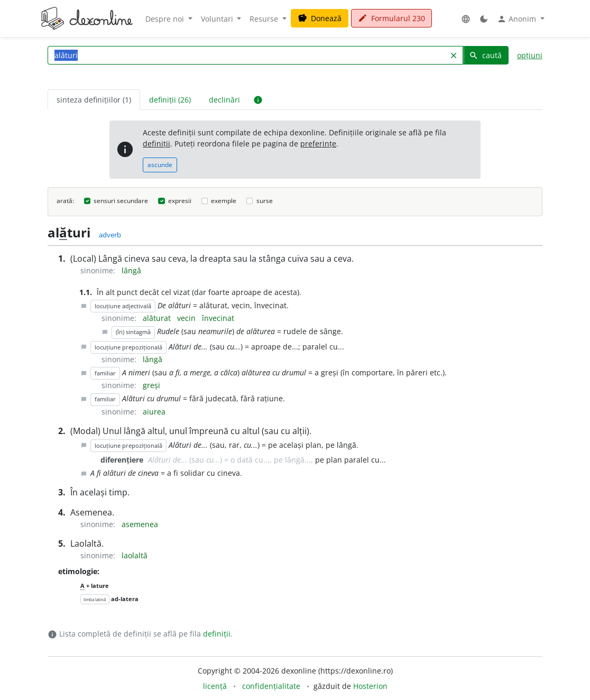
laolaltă (135, 555)
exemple (224, 201)
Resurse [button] (265, 19)
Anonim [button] (518, 19)
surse (265, 201)
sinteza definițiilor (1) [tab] (94, 100)
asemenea (140, 524)
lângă (131, 270)
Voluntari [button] (218, 19)
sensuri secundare (121, 201)
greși (151, 385)
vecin (187, 318)
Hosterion (370, 686)
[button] (466, 19)
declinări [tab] (224, 100)
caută (485, 55)
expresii (180, 201)
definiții (156, 144)
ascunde (160, 165)
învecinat (218, 318)
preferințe (318, 144)
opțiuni (530, 55)
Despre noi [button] (166, 19)
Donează (320, 18)
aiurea (154, 412)
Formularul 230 (391, 18)
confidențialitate (271, 686)
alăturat (158, 318)
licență (215, 686)
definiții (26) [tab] (170, 100)
